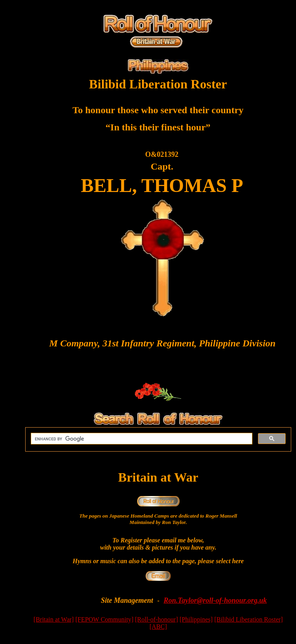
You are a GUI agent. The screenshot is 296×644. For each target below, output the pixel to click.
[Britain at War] (54, 619)
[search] (141, 439)
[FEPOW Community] (104, 619)
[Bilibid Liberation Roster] (249, 619)
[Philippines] (196, 619)
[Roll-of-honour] (156, 619)
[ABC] (158, 627)
